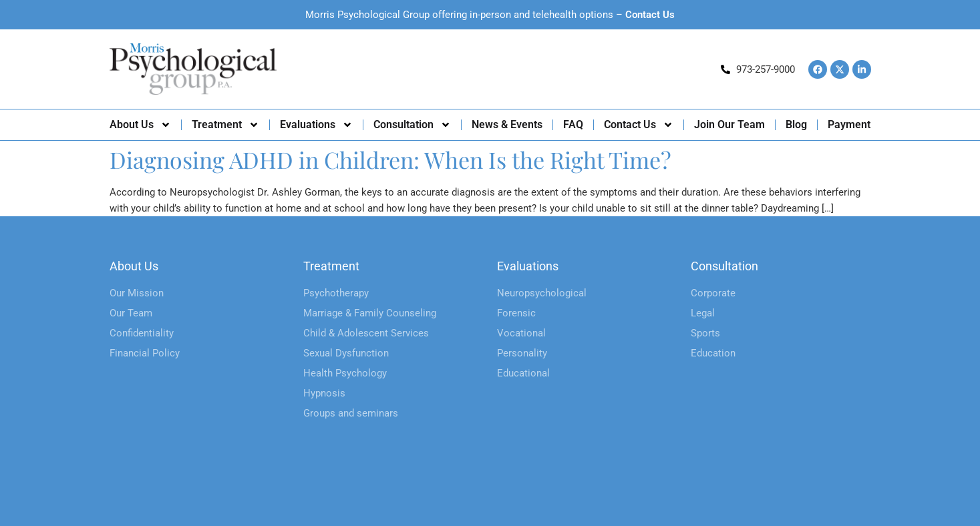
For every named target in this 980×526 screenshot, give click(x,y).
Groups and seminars (351, 413)
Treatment (225, 125)
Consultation (412, 125)
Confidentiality (142, 333)
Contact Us (650, 15)
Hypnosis (324, 393)
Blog (796, 124)
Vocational (521, 333)
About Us (140, 125)
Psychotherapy (336, 293)
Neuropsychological (542, 293)
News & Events (507, 124)
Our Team (131, 313)
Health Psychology (345, 373)
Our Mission (137, 293)
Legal (703, 313)
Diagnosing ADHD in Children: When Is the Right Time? (390, 160)
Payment (849, 124)
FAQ (573, 124)
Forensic (516, 313)
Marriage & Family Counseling (370, 313)
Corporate (713, 293)
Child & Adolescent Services (366, 333)
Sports (705, 333)
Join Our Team (729, 124)
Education (713, 353)
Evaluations (316, 125)
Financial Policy (145, 353)
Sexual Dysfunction (346, 353)
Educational (523, 373)
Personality (522, 353)
